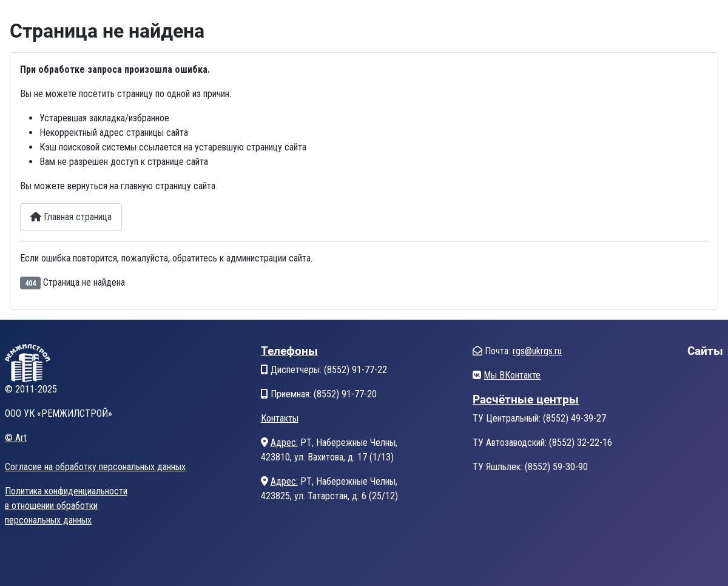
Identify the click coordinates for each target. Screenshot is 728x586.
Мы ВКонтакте (512, 375)
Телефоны (289, 351)
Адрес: (284, 443)
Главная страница (71, 217)
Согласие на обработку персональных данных (95, 467)
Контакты (280, 418)
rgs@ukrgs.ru (537, 351)
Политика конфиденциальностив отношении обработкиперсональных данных (66, 506)
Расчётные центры (526, 399)
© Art (16, 438)
